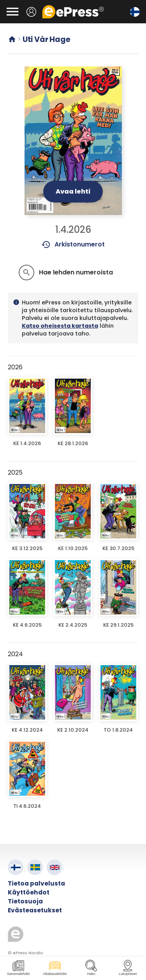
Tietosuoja (25, 901)
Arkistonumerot (73, 245)
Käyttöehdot (29, 892)
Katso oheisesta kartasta (60, 326)
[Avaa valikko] (12, 12)
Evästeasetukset (35, 910)
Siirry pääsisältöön (4, 4)
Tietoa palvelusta (36, 883)
